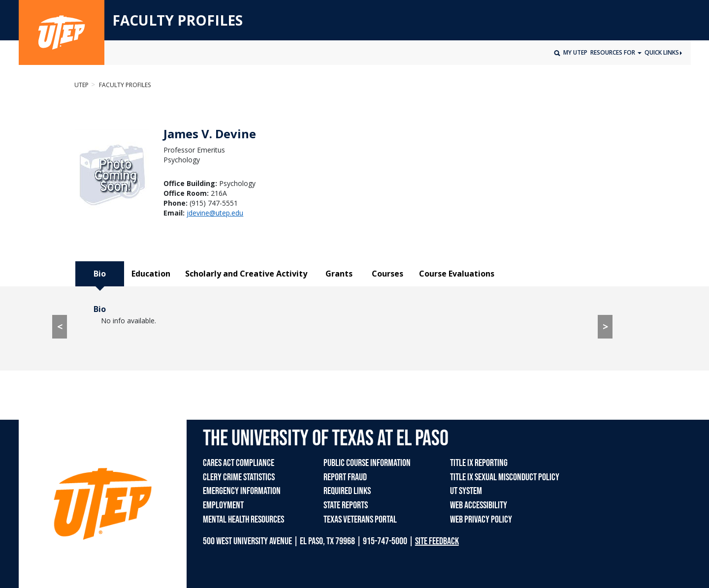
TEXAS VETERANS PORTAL (360, 520)
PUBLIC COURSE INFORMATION (367, 463)
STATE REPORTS (346, 505)
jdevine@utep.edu (215, 213)
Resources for (613, 52)
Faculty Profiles (124, 85)
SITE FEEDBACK (437, 541)
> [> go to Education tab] (605, 326)
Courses (387, 274)
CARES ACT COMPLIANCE (239, 463)
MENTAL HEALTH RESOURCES (243, 520)
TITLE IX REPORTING (479, 463)
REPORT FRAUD (345, 477)
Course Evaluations (457, 274)
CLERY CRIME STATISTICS (239, 477)
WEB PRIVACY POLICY (481, 520)
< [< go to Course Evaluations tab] (60, 326)
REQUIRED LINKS (347, 491)
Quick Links (663, 52)
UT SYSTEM (466, 491)
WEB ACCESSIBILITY (479, 505)
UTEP (81, 85)
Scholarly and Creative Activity (246, 274)
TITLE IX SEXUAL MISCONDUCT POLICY (505, 477)
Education (151, 274)
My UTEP (575, 52)
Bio (100, 274)
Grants (339, 274)
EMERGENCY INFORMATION (242, 491)
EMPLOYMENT (223, 505)
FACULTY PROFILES (177, 21)
